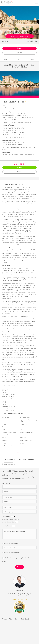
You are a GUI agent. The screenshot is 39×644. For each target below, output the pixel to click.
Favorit (6, 59)
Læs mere (20, 452)
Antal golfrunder (7, 526)
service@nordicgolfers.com (19, 599)
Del (19, 59)
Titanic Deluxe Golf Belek (13, 102)
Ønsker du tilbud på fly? (11, 543)
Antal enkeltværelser (9, 522)
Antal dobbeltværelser (9, 519)
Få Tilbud (19, 48)
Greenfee (19, 53)
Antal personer (7, 517)
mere (32, 59)
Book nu (20, 168)
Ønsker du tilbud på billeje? (12, 552)
